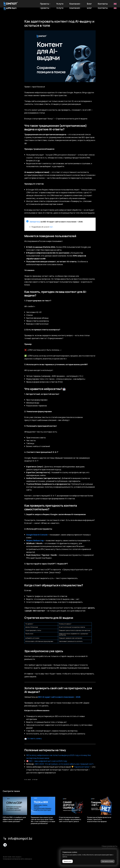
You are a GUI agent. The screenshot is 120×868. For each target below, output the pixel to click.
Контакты (103, 8)
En (115, 8)
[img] (5, 848)
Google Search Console (37, 537)
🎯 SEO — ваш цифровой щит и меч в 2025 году (47, 763)
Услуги (60, 8)
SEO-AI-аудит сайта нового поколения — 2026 (59, 699)
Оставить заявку (34, 740)
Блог (89, 8)
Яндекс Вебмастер (35, 542)
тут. (51, 229)
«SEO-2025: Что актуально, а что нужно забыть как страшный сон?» (64, 766)
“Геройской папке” (82, 769)
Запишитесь (35, 223)
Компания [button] (75, 8)
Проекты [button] (45, 8)
